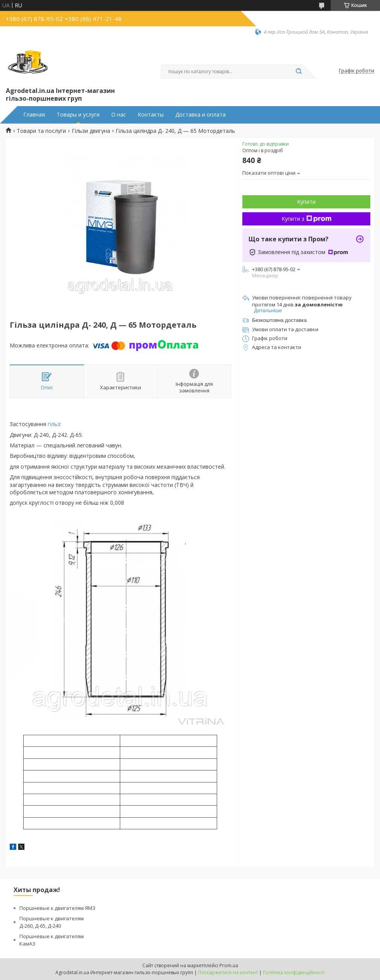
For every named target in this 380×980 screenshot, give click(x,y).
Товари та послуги (41, 131)
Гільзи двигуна (91, 131)
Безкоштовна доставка (279, 320)
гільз (54, 424)
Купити (306, 202)
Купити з (307, 219)
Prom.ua (229, 965)
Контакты (151, 115)
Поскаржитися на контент (228, 972)
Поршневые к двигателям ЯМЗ (57, 908)
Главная (34, 115)
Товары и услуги (78, 115)
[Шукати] (299, 72)
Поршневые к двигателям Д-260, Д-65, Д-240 (52, 922)
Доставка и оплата (200, 115)
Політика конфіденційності (294, 972)
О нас (119, 115)
